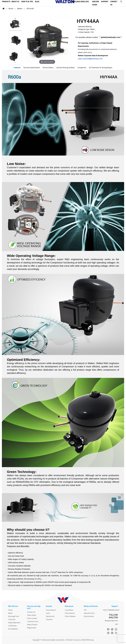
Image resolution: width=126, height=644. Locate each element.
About (10, 613)
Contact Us (31, 612)
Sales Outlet (32, 615)
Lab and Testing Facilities (65, 67)
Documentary (89, 616)
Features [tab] (17, 67)
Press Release (70, 616)
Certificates (12, 626)
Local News (69, 610)
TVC (85, 610)
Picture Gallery (48, 67)
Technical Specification (32, 67)
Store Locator (32, 618)
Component (82, 67)
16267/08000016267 (111, 610)
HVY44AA (30, 8)
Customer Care (33, 621)
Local (48, 613)
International (51, 610)
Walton (20, 8)
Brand (11, 8)
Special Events (89, 613)
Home (10, 610)
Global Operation (14, 622)
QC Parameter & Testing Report (101, 67)
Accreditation (13, 629)
